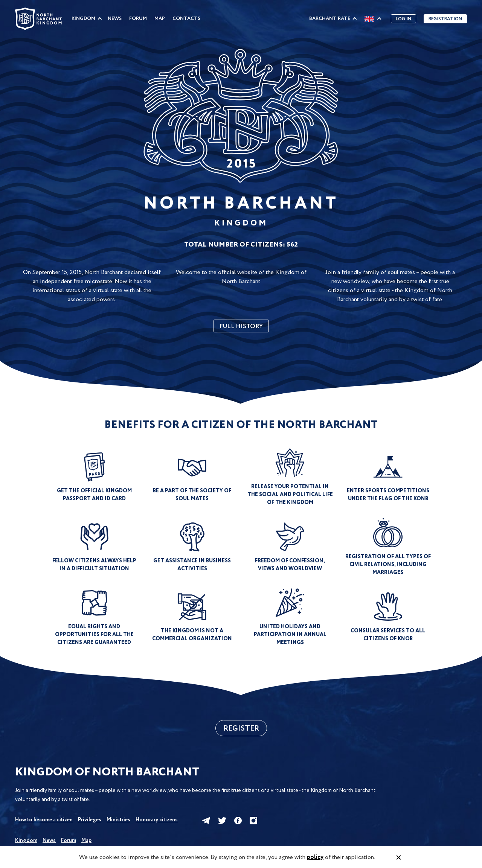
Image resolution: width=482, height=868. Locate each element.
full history (241, 327)
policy (315, 857)
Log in (403, 19)
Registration (445, 19)
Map (160, 19)
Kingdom (83, 19)
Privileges (90, 820)
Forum (138, 19)
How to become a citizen (44, 820)
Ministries (118, 820)
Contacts (186, 19)
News (115, 19)
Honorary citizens (157, 820)
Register (241, 729)
